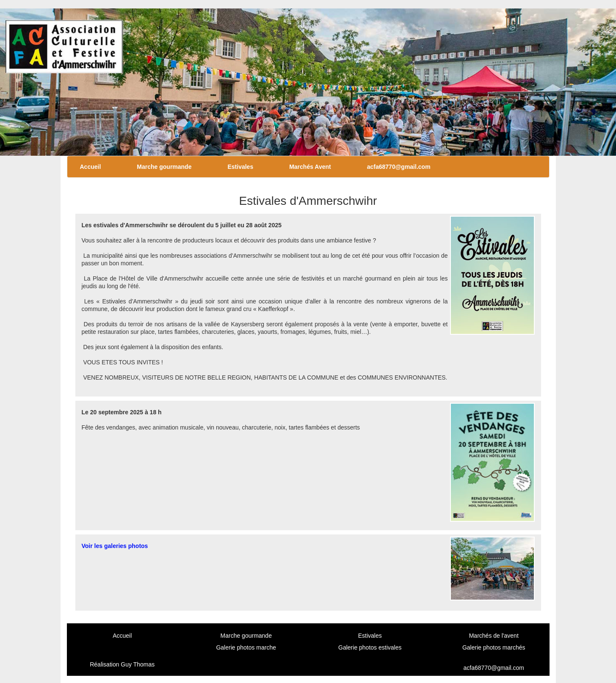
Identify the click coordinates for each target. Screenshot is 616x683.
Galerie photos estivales (370, 647)
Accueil (91, 167)
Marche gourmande (164, 167)
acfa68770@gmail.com (399, 167)
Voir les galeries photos (115, 546)
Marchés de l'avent (494, 636)
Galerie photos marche (246, 647)
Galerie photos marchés (494, 647)
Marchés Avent (310, 167)
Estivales (240, 167)
